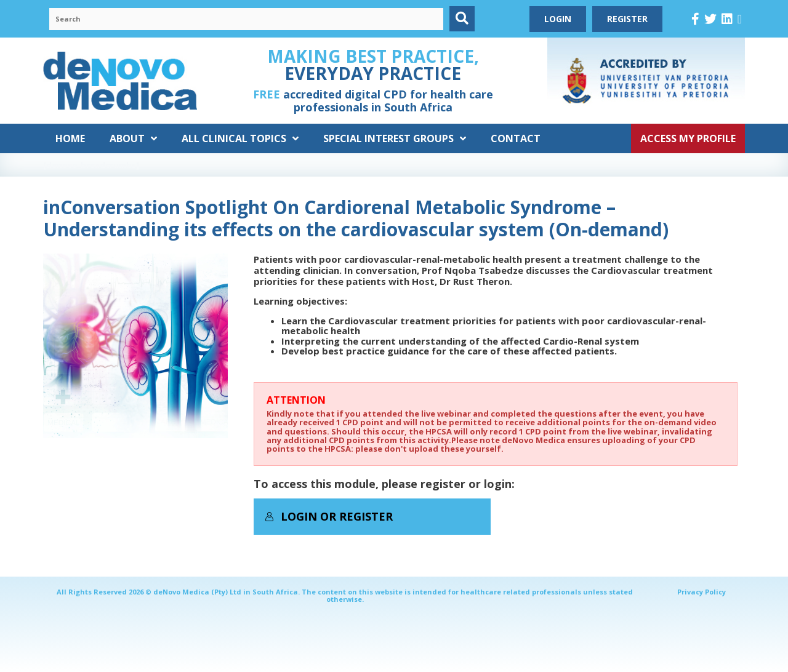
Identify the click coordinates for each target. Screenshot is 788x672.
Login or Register (329, 516)
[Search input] (246, 19)
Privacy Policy (702, 592)
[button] (462, 19)
